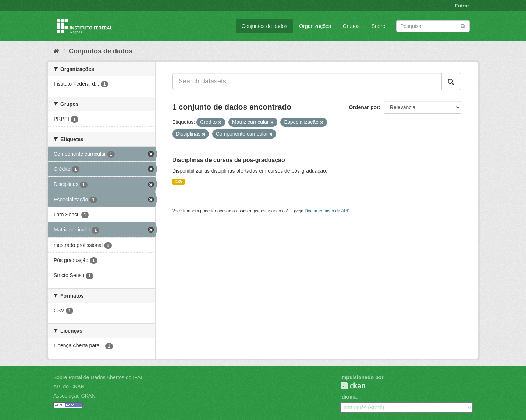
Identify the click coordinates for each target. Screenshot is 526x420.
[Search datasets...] (307, 82)
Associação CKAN (74, 396)
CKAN (353, 386)
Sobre (378, 26)
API (289, 211)
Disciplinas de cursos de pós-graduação (229, 160)
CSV (178, 182)
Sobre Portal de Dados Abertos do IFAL (98, 377)
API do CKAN (69, 387)
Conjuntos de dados (265, 26)
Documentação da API (326, 211)
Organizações (315, 26)
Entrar (462, 6)
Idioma (349, 397)
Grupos (351, 26)
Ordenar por (364, 107)
